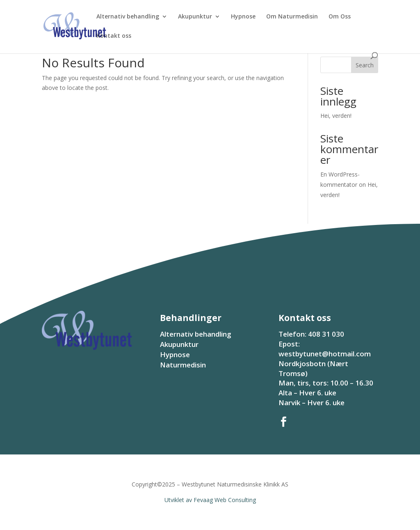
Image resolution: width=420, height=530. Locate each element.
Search (365, 65)
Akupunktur (195, 17)
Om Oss (340, 17)
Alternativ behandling (128, 17)
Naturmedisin (183, 365)
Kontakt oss (114, 36)
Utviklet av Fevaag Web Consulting (210, 500)
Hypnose (243, 17)
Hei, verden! (336, 116)
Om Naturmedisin (292, 17)
